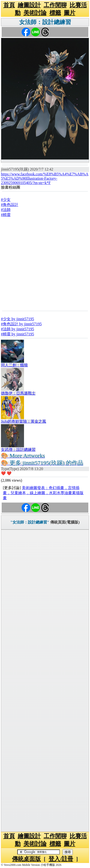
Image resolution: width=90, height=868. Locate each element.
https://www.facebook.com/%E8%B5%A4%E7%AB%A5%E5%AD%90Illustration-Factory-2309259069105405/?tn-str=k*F (45, 178)
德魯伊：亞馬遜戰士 (18, 393)
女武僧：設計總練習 (18, 450)
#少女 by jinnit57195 (18, 319)
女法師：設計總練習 (45, 22)
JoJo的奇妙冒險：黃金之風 (24, 421)
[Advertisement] (45, 264)
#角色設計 (10, 205)
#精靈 (6, 215)
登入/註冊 (61, 859)
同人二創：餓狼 (14, 365)
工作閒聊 (55, 5)
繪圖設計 (29, 5)
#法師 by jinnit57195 (18, 329)
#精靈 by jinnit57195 (18, 334)
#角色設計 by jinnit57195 (21, 324)
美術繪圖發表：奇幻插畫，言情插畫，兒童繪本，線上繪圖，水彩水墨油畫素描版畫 (43, 493)
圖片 (70, 13)
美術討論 (35, 13)
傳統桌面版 (26, 859)
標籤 (55, 13)
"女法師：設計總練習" (30, 522)
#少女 (6, 200)
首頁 (9, 5)
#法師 (6, 210)
